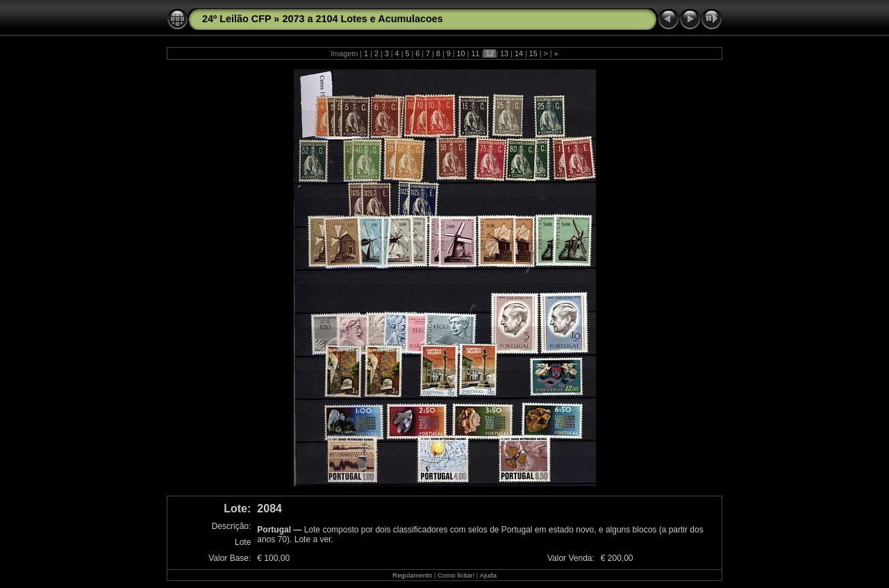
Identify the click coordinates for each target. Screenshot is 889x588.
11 (475, 53)
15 (533, 53)
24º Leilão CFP (236, 19)
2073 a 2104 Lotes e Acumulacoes (362, 19)
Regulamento (412, 575)
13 (504, 53)
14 (519, 53)
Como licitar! (456, 575)
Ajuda (488, 575)
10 (461, 53)
